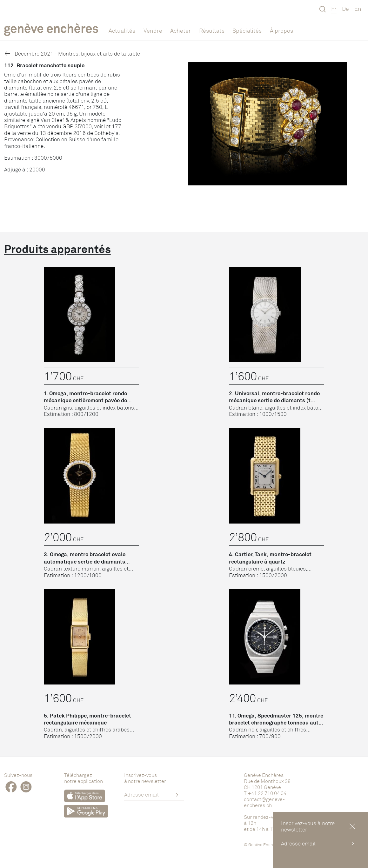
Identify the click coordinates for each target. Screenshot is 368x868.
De (345, 9)
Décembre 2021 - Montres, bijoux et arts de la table (72, 53)
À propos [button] (281, 30)
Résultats (212, 30)
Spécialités (247, 30)
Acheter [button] (181, 30)
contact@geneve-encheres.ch (264, 802)
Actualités (122, 30)
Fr (334, 9)
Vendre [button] (153, 30)
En (358, 9)
